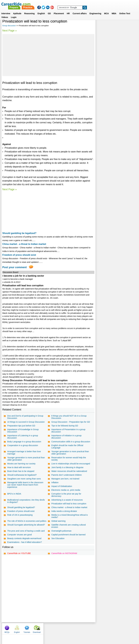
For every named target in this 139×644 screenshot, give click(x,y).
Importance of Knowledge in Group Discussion (23, 431)
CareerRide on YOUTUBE (19, 555)
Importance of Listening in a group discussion (23, 437)
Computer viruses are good (20, 536)
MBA (114, 10)
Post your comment (15, 267)
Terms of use (68, 629)
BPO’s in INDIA (14, 494)
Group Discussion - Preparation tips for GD (71, 422)
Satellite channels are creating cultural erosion (24, 530)
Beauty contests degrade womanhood (24, 540)
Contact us (55, 629)
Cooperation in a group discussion (23, 445)
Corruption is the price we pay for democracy (66, 495)
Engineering (95, 10)
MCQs (101, 26)
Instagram (101, 629)
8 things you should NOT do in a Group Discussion (69, 417)
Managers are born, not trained (65, 479)
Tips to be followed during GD (65, 426)
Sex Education (58, 540)
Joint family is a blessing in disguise (67, 467)
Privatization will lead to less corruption (69, 504)
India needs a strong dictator (64, 511)
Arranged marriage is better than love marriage (24, 453)
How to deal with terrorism (19, 467)
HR (68, 10)
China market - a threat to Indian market (24, 244)
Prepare (65, 4)
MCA (106, 10)
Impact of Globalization (62, 486)
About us (43, 629)
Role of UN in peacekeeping (20, 515)
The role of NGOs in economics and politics (23, 522)
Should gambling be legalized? (19, 233)
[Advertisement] (48, 55)
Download (130, 26)
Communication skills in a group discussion (71, 442)
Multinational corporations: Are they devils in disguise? (26, 501)
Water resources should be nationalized (69, 471)
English (41, 10)
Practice (78, 4)
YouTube (90, 629)
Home (34, 629)
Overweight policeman (61, 532)
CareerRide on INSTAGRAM (64, 555)
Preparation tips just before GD (21, 426)
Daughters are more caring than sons (24, 479)
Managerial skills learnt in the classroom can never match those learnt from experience (25, 485)
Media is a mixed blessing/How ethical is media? (69, 516)
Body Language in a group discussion (24, 442)
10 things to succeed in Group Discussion (26, 422)
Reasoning (29, 10)
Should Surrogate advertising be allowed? (70, 525)
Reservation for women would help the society (68, 459)
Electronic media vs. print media (66, 490)
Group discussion (9, 26)
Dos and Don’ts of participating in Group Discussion (25, 417)
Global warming (58, 521)
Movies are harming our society (21, 464)
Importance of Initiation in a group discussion (66, 437)
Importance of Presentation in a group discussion (68, 431)
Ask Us (80, 629)
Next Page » (10, 31)
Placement (59, 10)
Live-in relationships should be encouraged (71, 464)
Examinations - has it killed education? (25, 544)
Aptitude (17, 10)
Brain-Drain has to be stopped (21, 471)
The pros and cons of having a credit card (70, 529)
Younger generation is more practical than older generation (70, 453)
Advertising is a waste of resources (67, 500)
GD (49, 10)
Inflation (55, 482)
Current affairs (80, 10)
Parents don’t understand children (66, 475)
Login (14, 14)
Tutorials (120, 26)
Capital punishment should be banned (68, 536)
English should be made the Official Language (67, 447)
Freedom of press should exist (19, 255)
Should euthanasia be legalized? (22, 475)
